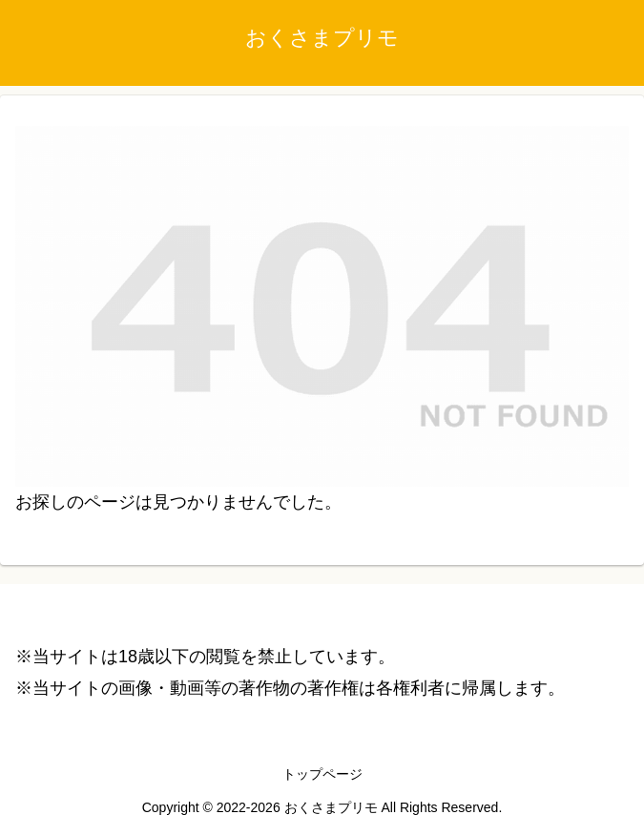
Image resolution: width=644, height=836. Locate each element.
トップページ (322, 774)
